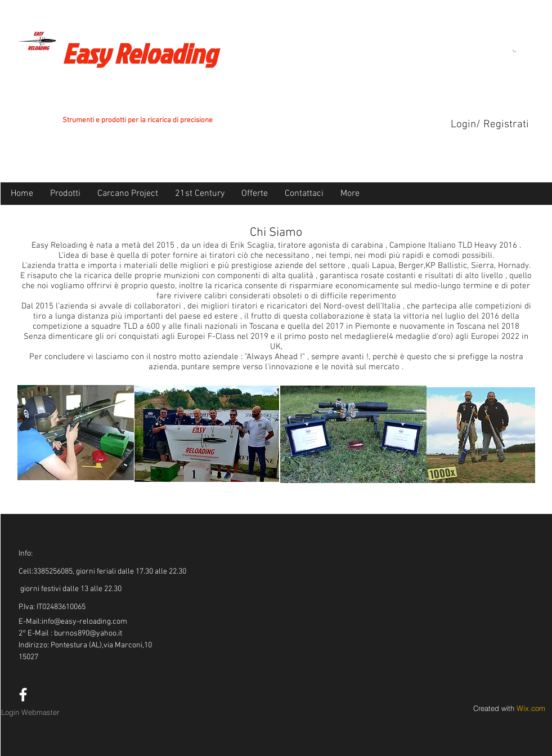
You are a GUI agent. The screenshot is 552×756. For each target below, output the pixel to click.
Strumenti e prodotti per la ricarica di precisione (138, 120)
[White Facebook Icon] (23, 695)
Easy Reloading (140, 53)
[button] (514, 51)
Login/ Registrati (490, 125)
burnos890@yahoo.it (88, 634)
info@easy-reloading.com (84, 622)
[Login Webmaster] (30, 712)
